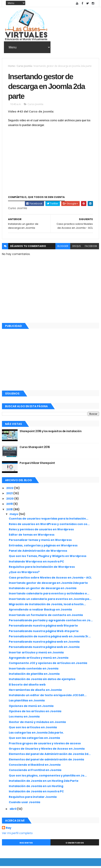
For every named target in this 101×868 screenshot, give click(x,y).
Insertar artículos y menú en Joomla (36, 654)
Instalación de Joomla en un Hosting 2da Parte (44, 783)
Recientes (26, 844)
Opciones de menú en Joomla (31, 708)
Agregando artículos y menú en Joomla (39, 660)
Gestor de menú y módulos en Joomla (37, 724)
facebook (91, 248)
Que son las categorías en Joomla (34, 740)
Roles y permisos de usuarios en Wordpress (41, 531)
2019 (10, 506)
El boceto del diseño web (27, 686)
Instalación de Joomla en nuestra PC (36, 793)
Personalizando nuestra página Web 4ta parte (44, 633)
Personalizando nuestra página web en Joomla (44, 644)
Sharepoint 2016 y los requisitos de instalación (50, 433)
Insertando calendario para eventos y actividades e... (49, 595)
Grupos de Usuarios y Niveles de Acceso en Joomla (47, 751)
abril (13, 811)
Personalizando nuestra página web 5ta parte (43, 628)
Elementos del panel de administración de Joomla (46, 761)
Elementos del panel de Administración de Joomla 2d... (50, 756)
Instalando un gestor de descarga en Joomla (43, 590)
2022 (10, 490)
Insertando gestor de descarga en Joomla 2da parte (48, 585)
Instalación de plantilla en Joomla (34, 676)
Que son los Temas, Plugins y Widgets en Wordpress (48, 558)
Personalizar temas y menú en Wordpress (40, 542)
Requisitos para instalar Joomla (33, 799)
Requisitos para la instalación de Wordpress (42, 569)
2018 (10, 511)
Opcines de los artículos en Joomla (35, 713)
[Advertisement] (50, 361)
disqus (77, 248)
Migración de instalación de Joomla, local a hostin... (47, 606)
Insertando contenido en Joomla (34, 670)
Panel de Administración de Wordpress (38, 553)
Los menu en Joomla (24, 718)
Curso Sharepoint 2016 (35, 449)
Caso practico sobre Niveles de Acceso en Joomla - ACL (50, 579)
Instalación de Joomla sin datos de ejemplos (42, 681)
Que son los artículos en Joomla (33, 729)
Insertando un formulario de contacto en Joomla (46, 617)
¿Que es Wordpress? (24, 574)
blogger (63, 248)
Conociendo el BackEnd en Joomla (35, 767)
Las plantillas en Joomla (27, 702)
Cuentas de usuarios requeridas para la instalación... (49, 521)
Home (11, 66)
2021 (10, 495)
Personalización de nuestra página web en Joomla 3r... (50, 638)
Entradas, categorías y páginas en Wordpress (43, 547)
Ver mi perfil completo (17, 835)
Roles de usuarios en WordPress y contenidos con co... (49, 526)
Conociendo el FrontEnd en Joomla (35, 772)
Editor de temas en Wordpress (32, 537)
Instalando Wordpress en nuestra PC (36, 563)
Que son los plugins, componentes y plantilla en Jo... (48, 777)
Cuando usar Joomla (24, 804)
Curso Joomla (24, 66)
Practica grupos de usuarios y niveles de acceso (45, 745)
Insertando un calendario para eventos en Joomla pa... (50, 601)
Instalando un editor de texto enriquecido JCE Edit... (48, 697)
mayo (14, 516)
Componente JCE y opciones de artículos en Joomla (48, 665)
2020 (10, 501)
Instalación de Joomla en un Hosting (36, 788)
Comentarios (75, 844)
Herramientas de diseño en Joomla (35, 692)
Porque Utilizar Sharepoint (37, 465)
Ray (9, 830)
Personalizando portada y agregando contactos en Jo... (51, 622)
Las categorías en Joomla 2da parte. (36, 735)
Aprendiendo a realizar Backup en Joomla (40, 611)
